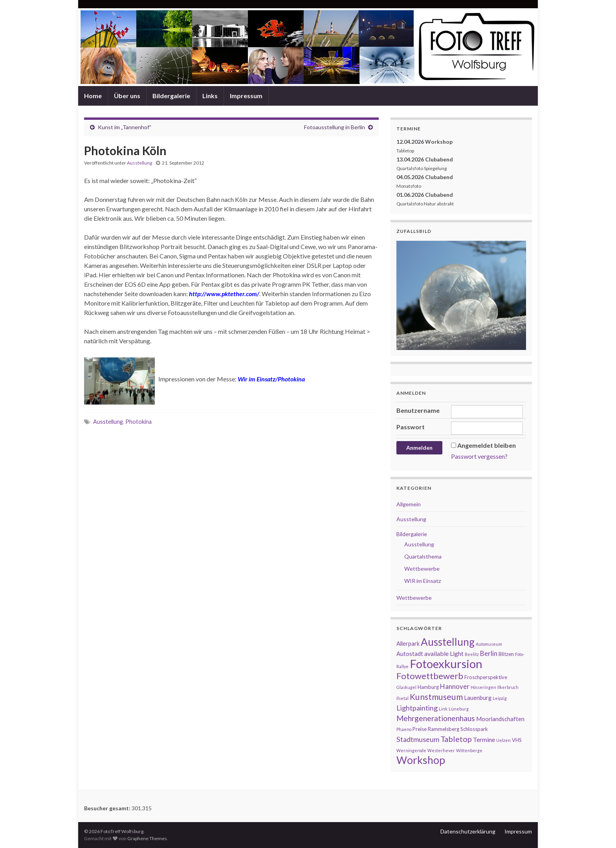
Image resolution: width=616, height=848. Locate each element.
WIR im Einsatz (423, 581)
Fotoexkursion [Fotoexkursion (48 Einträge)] (446, 664)
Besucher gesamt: (108, 808)
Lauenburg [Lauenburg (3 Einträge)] (478, 698)
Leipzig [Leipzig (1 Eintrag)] (500, 698)
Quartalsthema (423, 556)
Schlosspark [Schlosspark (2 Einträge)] (474, 729)
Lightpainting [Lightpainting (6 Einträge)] (417, 708)
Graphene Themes (147, 838)
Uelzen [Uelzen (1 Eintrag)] (503, 740)
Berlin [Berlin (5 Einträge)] (489, 653)
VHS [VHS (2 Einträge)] (517, 740)
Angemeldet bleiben (487, 445)
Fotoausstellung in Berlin (335, 127)
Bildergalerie (171, 96)
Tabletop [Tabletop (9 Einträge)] (456, 739)
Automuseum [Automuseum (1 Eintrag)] (489, 644)
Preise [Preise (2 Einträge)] (420, 729)
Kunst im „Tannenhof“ (125, 127)
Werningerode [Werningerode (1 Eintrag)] (411, 750)
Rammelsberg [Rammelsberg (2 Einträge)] (444, 729)
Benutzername (418, 410)
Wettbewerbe (422, 569)
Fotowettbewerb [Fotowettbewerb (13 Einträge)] (430, 676)
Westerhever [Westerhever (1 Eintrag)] (441, 750)
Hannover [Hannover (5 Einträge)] (455, 686)
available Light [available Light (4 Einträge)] (444, 653)
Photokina (138, 422)
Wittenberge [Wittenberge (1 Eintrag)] (469, 750)
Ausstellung (139, 163)
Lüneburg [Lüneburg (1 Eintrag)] (459, 709)
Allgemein (409, 504)
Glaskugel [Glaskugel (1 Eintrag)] (406, 687)
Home (93, 96)
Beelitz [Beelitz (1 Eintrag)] (472, 654)
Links (210, 96)
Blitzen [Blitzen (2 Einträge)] (506, 654)
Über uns (127, 96)
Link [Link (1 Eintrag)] (443, 709)
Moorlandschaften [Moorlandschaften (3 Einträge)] (500, 719)
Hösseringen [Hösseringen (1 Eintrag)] (483, 687)
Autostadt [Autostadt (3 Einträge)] (410, 654)
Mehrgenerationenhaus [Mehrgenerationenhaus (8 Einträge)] (436, 718)
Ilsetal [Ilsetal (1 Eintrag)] (402, 698)
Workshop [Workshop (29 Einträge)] (421, 760)
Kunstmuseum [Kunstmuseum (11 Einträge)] (436, 697)
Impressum (246, 96)
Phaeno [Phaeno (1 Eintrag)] (404, 729)
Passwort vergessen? (479, 456)
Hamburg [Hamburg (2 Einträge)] (428, 687)
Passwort (411, 427)
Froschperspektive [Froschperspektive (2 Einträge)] (486, 677)
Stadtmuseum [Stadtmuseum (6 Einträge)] (418, 739)
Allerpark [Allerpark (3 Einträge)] (408, 644)
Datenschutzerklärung (468, 831)
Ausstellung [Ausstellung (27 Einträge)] (448, 642)
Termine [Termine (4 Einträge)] (484, 739)
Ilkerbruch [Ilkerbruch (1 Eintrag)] (508, 687)
